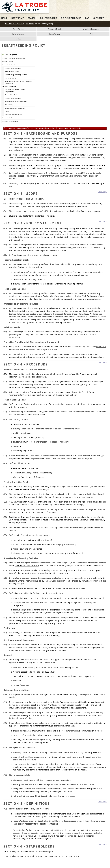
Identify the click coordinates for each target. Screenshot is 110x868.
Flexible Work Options (12, 71)
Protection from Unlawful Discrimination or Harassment (19, 82)
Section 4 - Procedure (9, 86)
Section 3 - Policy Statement (11, 65)
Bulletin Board (48, 18)
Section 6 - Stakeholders (10, 121)
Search (32, 18)
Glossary (99, 18)
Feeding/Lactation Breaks (13, 68)
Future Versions (55, 34)
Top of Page (102, 192)
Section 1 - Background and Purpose (14, 58)
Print (91, 34)
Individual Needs (11, 78)
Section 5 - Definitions (9, 118)
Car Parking (9, 105)
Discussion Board (71, 18)
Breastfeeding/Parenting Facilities (16, 75)
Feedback (18, 39)
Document (30, 23)
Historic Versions (18, 34)
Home (4, 18)
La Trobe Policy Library (14, 23)
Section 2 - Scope (8, 62)
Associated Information (91, 29)
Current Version (18, 29)
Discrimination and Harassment (15, 108)
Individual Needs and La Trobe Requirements (15, 91)
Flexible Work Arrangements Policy (58, 296)
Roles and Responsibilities (14, 115)
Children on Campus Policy (27, 565)
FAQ (87, 18)
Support (8, 111)
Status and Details (55, 29)
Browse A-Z (18, 18)
